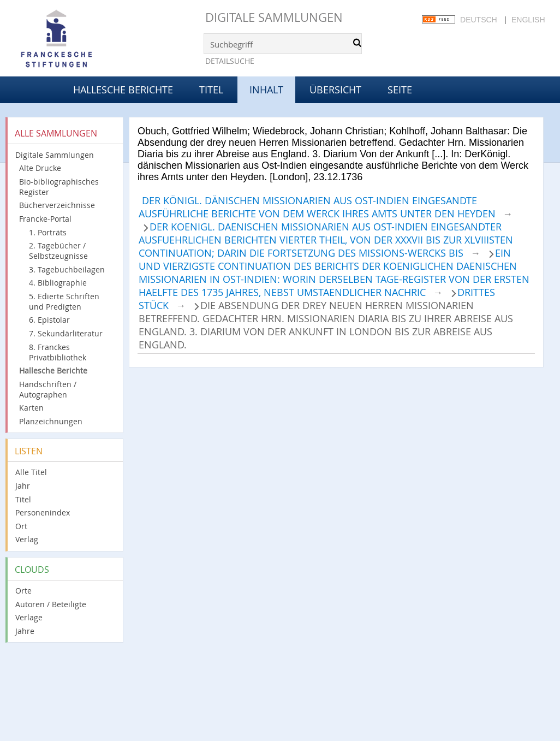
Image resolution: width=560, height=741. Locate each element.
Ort (21, 526)
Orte (23, 591)
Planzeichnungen (51, 421)
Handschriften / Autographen (48, 389)
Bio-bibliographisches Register (59, 187)
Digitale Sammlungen (274, 17)
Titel (211, 90)
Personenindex (43, 512)
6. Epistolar (49, 320)
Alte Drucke (40, 168)
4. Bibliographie (58, 283)
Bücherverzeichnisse (57, 205)
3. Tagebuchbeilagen (67, 269)
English (528, 20)
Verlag (27, 539)
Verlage (29, 617)
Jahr (23, 486)
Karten (31, 408)
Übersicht (335, 90)
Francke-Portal (45, 219)
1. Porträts (48, 232)
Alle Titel (31, 472)
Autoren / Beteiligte (51, 604)
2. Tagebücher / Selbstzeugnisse (58, 251)
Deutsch (479, 20)
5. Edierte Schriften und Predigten (64, 301)
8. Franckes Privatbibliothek (58, 352)
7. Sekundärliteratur (66, 333)
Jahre (25, 631)
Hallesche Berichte (123, 90)
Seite (400, 90)
